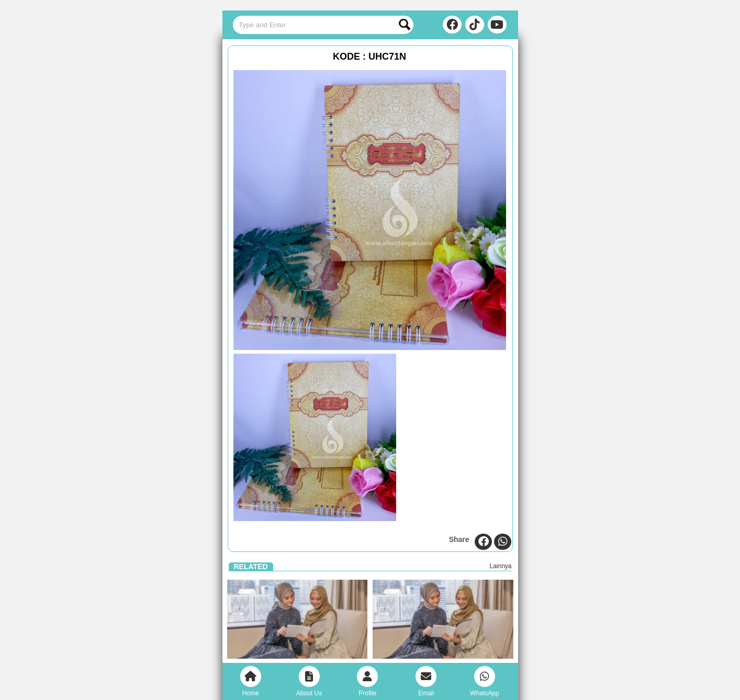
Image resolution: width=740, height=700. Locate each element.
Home (251, 681)
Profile (367, 681)
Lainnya (500, 566)
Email (426, 681)
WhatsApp (484, 681)
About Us (309, 681)
